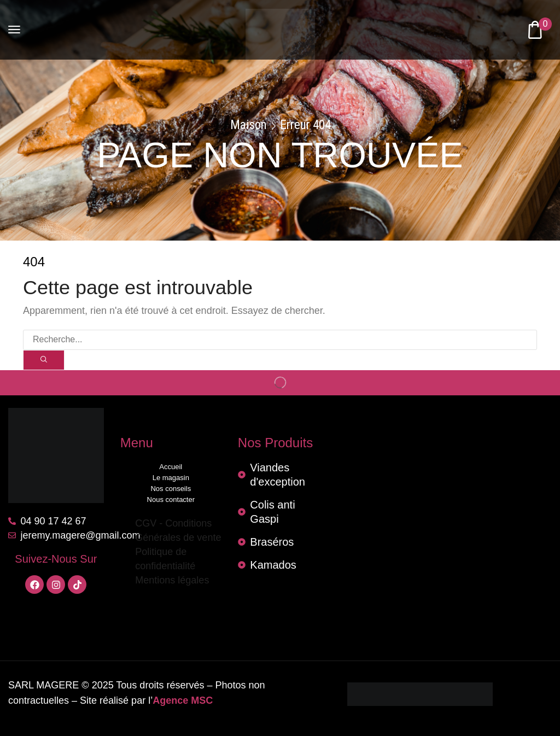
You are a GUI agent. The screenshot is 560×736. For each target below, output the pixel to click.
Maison (249, 125)
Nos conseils (171, 489)
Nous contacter (171, 500)
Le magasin (171, 478)
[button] (14, 30)
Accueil (171, 467)
